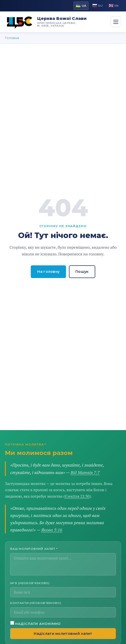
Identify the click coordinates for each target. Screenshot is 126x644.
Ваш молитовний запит (34, 549)
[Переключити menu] (116, 22)
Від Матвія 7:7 (85, 472)
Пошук (82, 272)
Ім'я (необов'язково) (30, 583)
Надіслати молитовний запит (63, 634)
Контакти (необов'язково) (36, 603)
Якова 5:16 (52, 530)
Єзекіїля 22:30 (77, 496)
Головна (12, 38)
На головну (48, 272)
